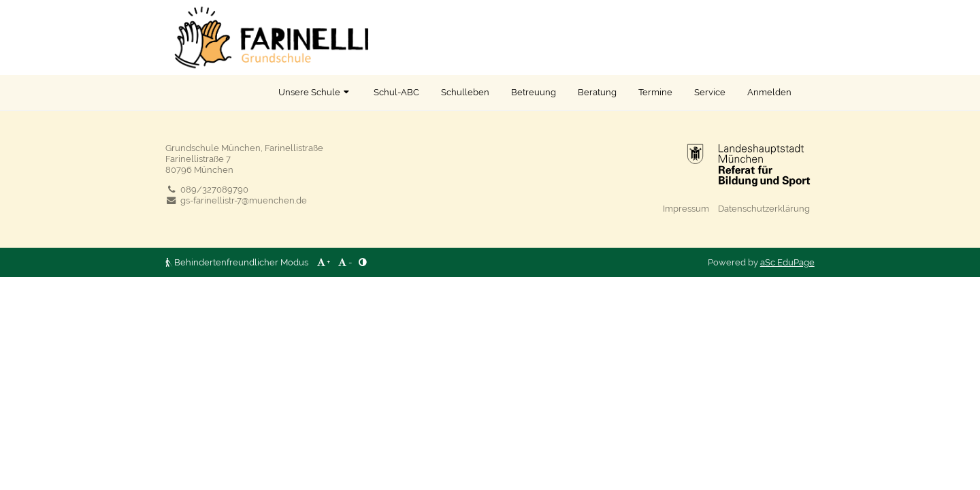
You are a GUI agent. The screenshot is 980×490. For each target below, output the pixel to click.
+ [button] (323, 262)
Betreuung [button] (534, 92)
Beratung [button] (597, 92)
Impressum (686, 208)
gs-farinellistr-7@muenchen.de (236, 200)
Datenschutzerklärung (764, 208)
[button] (15, 14)
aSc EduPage (787, 262)
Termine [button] (655, 92)
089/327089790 (207, 189)
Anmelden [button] (769, 92)
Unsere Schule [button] (315, 92)
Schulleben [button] (465, 92)
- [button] (344, 262)
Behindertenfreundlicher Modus (238, 262)
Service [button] (710, 92)
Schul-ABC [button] (396, 92)
